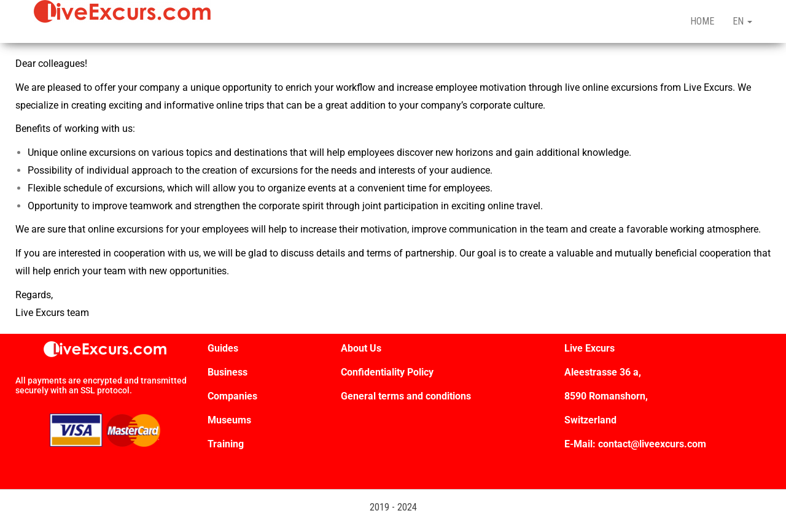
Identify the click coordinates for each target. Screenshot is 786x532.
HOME (702, 21)
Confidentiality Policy (387, 372)
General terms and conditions (407, 396)
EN (742, 21)
